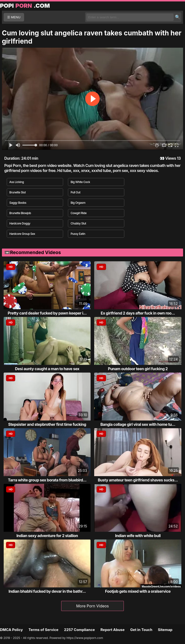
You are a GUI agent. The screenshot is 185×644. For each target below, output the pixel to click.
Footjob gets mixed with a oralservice (138, 591)
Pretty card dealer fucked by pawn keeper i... (47, 313)
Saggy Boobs (18, 203)
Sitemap (165, 630)
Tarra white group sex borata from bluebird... (47, 480)
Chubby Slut (78, 223)
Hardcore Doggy (20, 223)
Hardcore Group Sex (22, 234)
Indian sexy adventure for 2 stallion (47, 536)
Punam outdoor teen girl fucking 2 (138, 369)
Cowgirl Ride (79, 213)
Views (171, 158)
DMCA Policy (11, 630)
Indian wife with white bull (138, 536)
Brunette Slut (18, 192)
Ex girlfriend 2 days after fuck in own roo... (138, 313)
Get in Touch (141, 630)
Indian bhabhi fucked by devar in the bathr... (47, 591)
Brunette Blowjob (20, 213)
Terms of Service (43, 630)
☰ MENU (14, 17)
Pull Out (76, 192)
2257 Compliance (79, 630)
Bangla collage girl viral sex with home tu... (138, 424)
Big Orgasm (78, 203)
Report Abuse (112, 630)
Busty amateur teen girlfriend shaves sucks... (138, 480)
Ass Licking (17, 182)
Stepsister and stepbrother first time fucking (47, 424)
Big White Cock (80, 182)
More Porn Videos (92, 606)
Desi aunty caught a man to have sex (47, 369)
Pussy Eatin (78, 234)
